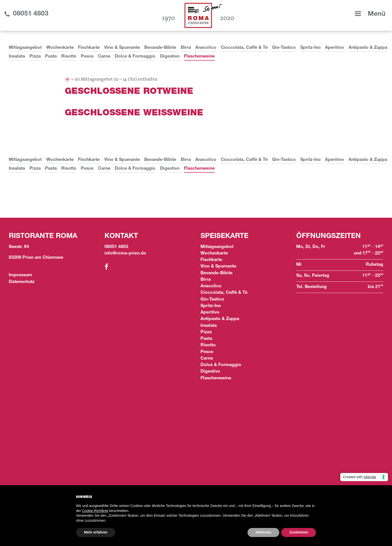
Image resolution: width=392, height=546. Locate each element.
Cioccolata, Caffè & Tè (244, 48)
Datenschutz (22, 282)
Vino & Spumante (122, 48)
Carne (104, 57)
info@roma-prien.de (125, 254)
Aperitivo (334, 48)
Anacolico (206, 48)
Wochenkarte (60, 48)
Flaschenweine (199, 57)
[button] (369, 14)
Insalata (17, 57)
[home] (198, 15)
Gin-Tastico (284, 48)
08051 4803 (116, 247)
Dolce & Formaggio (135, 57)
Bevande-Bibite (160, 48)
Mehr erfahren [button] (96, 532)
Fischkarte (89, 48)
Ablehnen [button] (263, 532)
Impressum (20, 275)
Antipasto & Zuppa (368, 48)
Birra (186, 48)
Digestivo (170, 57)
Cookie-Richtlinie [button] (95, 511)
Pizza (35, 57)
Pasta (51, 57)
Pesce (87, 57)
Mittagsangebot (25, 48)
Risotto (69, 57)
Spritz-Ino (310, 48)
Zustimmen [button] (299, 532)
